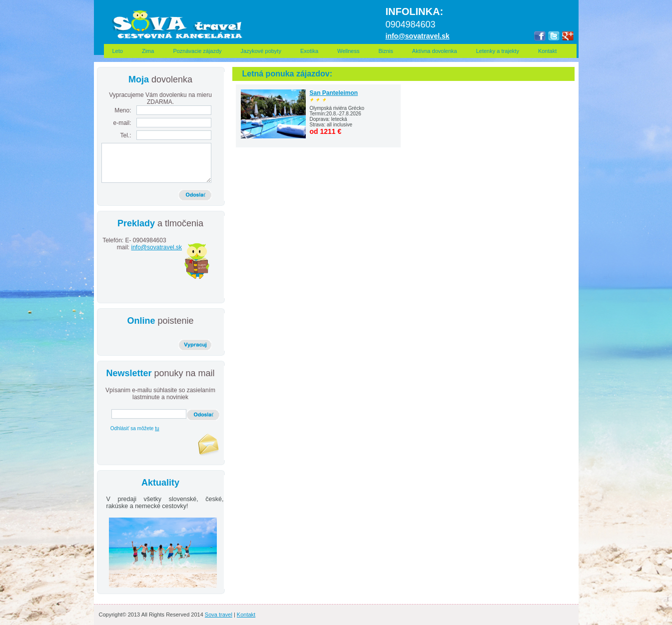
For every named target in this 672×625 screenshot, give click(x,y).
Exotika (309, 51)
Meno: (123, 110)
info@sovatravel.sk (157, 247)
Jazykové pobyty (261, 51)
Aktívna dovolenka (435, 51)
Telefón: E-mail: (117, 244)
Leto (118, 51)
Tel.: (125, 135)
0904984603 (149, 244)
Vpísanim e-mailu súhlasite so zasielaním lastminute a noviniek (160, 394)
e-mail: (122, 123)
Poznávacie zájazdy (197, 51)
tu (157, 428)
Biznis (385, 51)
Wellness (348, 51)
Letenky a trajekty (498, 51)
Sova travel (219, 615)
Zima (148, 51)
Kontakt (552, 51)
